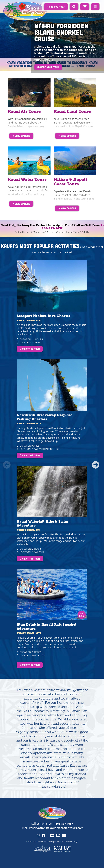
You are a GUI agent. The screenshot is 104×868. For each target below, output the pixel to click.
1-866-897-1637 (63, 824)
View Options (21, 136)
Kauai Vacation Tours (40, 841)
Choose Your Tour (48, 67)
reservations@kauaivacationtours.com (56, 828)
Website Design (72, 841)
